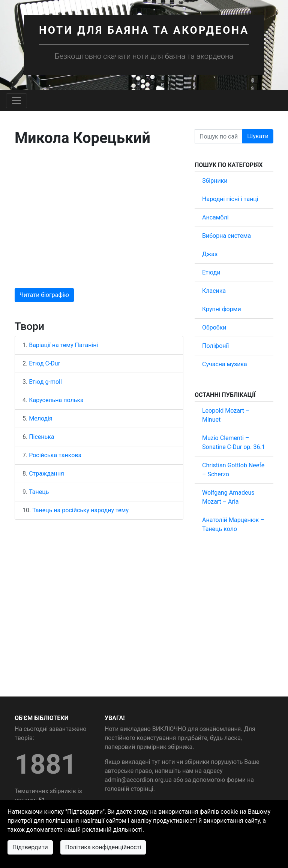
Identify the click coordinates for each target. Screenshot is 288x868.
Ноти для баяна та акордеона (144, 30)
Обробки (214, 327)
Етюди (211, 272)
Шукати (258, 136)
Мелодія (41, 418)
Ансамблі (215, 217)
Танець (39, 492)
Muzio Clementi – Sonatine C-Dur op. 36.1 (234, 442)
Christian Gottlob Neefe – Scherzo (233, 470)
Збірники (215, 181)
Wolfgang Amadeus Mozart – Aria (228, 497)
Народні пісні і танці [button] (230, 199)
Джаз (210, 254)
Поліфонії (215, 346)
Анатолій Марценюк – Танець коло (233, 524)
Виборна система (226, 236)
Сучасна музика (225, 364)
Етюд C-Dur (44, 363)
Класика (214, 291)
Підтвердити (30, 847)
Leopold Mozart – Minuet (226, 415)
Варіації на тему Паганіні (63, 345)
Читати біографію (44, 295)
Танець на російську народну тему (80, 510)
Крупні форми (222, 309)
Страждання (46, 474)
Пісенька (41, 437)
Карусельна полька (56, 400)
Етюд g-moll (45, 382)
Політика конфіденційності (103, 847)
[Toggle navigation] (16, 101)
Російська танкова (55, 455)
